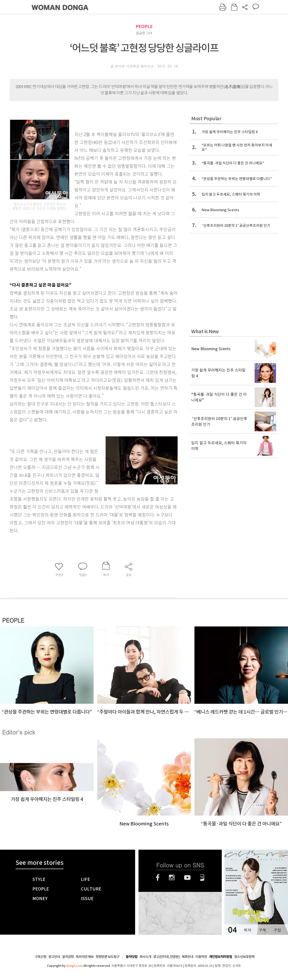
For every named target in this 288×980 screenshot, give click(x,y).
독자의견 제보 (85, 957)
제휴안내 (187, 957)
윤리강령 (68, 957)
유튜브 (187, 878)
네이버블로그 (202, 878)
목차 (247, 930)
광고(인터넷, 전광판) (166, 957)
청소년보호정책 (244, 957)
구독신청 (41, 957)
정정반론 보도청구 (108, 957)
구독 (262, 930)
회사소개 (145, 957)
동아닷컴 (132, 957)
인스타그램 (172, 878)
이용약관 (201, 957)
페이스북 (158, 878)
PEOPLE (144, 27)
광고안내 (54, 957)
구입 (277, 930)
